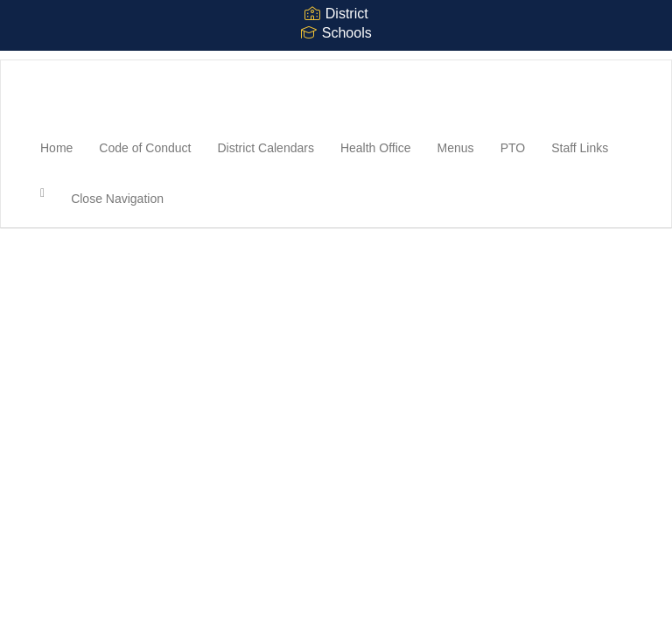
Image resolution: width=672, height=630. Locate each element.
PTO (513, 148)
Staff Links (580, 148)
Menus (456, 148)
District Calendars (265, 148)
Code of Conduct (145, 148)
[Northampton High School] (27, 60)
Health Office (376, 148)
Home (56, 148)
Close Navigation (117, 199)
